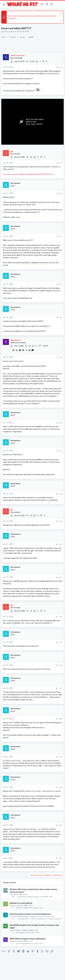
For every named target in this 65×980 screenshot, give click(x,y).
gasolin (19, 944)
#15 (61, 642)
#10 (61, 494)
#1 (61, 67)
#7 (61, 357)
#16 (61, 665)
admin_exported (9, 31)
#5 (61, 284)
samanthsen (22, 897)
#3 (61, 193)
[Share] (58, 67)
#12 (61, 544)
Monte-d (13, 906)
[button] (4, 4)
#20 (61, 787)
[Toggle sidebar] (57, 4)
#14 (61, 617)
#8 (61, 423)
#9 (61, 451)
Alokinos (13, 941)
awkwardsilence (16, 930)
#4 (61, 236)
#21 (61, 825)
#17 (61, 688)
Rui (17, 933)
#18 (61, 719)
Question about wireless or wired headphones (30, 914)
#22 (61, 858)
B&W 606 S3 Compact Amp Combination (28, 939)
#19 (61, 757)
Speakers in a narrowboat (21, 903)
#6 (61, 317)
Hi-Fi (26, 894)
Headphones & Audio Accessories (42, 916)
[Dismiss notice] (60, 14)
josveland (13, 916)
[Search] (62, 4)
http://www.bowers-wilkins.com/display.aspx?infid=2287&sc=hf (28, 174)
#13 (61, 577)
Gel (11, 894)
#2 (61, 163)
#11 (61, 521)
